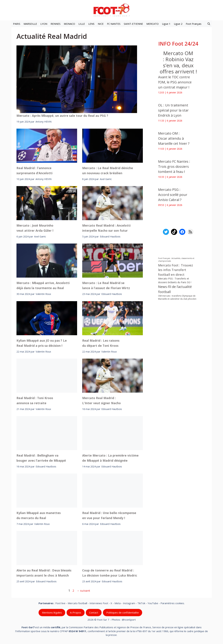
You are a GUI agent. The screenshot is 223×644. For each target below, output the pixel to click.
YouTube (153, 603)
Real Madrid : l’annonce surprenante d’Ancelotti (34, 170)
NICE (101, 24)
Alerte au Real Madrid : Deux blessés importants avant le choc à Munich (44, 573)
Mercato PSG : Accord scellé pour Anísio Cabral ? (173, 195)
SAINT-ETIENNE (133, 24)
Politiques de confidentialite (122, 612)
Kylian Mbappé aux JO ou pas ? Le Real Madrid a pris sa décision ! (42, 343)
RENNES (56, 24)
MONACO (69, 24)
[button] (209, 24)
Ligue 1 (166, 24)
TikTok (141, 603)
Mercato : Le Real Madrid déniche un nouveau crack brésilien (108, 170)
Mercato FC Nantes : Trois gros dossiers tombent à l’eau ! (174, 167)
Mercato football (77, 603)
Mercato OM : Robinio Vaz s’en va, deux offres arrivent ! (178, 62)
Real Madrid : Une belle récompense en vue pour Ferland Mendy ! (109, 515)
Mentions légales (52, 612)
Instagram (129, 603)
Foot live (60, 603)
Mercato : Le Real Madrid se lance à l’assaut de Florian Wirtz (106, 285)
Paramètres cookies (172, 603)
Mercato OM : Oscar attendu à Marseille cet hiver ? (174, 138)
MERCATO (153, 24)
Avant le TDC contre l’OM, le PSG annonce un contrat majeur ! (175, 82)
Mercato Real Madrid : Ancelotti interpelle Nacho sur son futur (106, 228)
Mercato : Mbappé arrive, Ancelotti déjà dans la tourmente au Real (43, 285)
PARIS (17, 24)
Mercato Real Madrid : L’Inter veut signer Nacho (101, 400)
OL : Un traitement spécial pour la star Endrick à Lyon (173, 110)
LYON (44, 24)
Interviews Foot (99, 603)
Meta (118, 603)
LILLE (82, 24)
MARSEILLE (30, 24)
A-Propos (75, 612)
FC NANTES (114, 24)
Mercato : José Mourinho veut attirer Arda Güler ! (35, 228)
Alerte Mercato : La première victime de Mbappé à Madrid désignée (110, 458)
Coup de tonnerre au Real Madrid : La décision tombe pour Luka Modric (110, 573)
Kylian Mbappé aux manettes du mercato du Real (39, 515)
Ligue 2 (178, 24)
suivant (83, 591)
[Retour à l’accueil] (112, 10)
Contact (94, 612)
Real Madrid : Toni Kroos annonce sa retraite (35, 400)
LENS (91, 24)
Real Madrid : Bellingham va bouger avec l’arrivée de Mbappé (41, 458)
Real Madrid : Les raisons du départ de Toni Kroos (101, 343)
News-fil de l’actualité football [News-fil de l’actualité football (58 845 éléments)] (175, 289)
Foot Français (194, 24)
